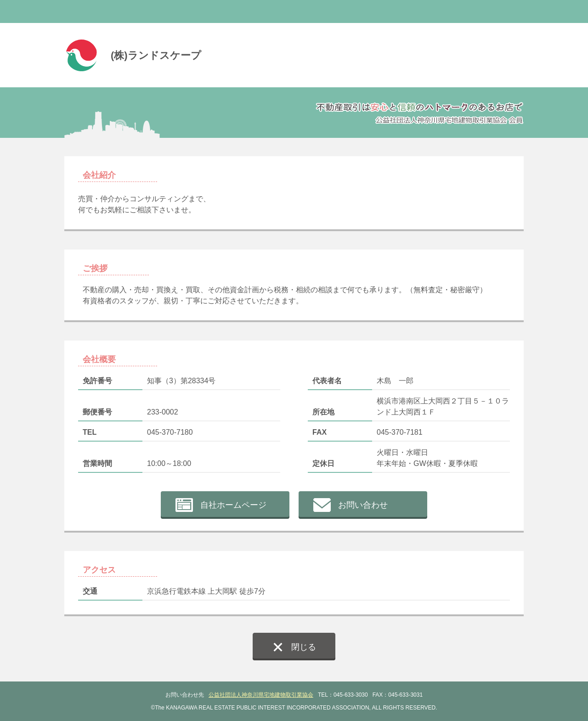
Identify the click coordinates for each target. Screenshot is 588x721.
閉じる (304, 647)
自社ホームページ (233, 505)
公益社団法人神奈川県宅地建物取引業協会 (261, 695)
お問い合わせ (363, 505)
